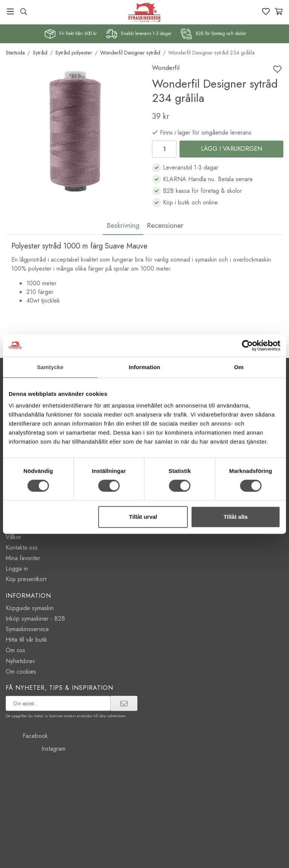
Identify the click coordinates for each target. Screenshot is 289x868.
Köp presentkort (26, 579)
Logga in (17, 569)
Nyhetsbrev (20, 661)
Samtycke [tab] (50, 367)
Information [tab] (144, 367)
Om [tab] (239, 367)
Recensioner (165, 225)
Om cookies (21, 672)
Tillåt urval (143, 517)
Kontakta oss (22, 548)
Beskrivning (123, 225)
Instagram (36, 749)
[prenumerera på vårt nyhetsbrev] (58, 703)
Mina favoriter (23, 558)
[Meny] (10, 11)
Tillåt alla (236, 517)
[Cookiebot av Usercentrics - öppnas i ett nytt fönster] (247, 345)
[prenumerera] (124, 703)
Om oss (15, 650)
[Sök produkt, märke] (24, 12)
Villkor (13, 537)
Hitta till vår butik (26, 640)
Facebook (27, 736)
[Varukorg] (279, 11)
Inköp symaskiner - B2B (35, 619)
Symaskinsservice (27, 629)
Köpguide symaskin (30, 608)
